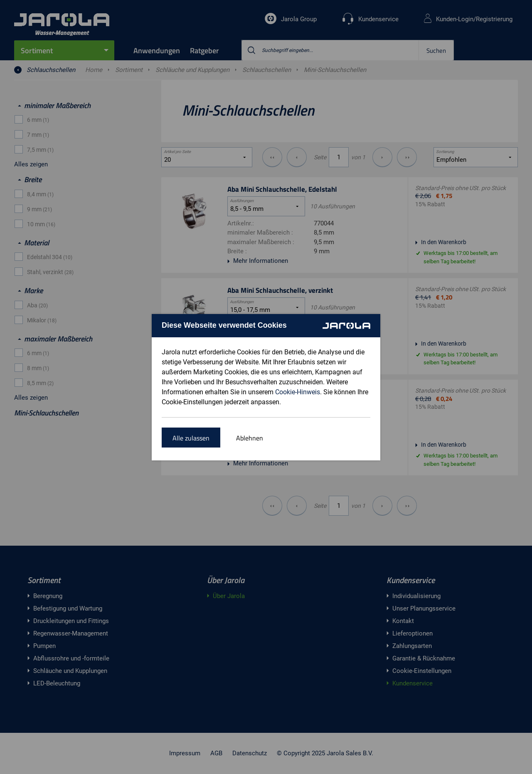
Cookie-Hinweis (298, 392)
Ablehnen (250, 438)
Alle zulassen (191, 438)
